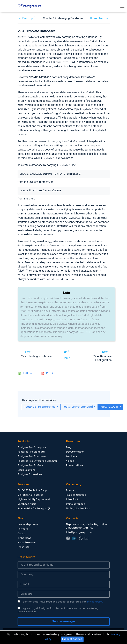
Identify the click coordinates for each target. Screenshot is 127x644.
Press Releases (27, 536)
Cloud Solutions (27, 464)
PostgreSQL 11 (109, 401)
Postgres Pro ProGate (30, 459)
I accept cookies (72, 639)
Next (102, 18)
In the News (24, 532)
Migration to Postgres (30, 489)
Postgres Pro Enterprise (40, 401)
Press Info (24, 541)
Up (31, 18)
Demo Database (76, 498)
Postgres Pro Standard (78, 401)
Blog (69, 441)
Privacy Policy (95, 596)
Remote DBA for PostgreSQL (34, 502)
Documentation (75, 446)
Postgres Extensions (30, 468)
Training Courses (76, 489)
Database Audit (27, 498)
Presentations (75, 459)
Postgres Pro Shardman (32, 450)
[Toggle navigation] (122, 6)
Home (94, 18)
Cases (21, 527)
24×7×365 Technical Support (34, 484)
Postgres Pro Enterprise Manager (37, 455)
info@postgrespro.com (80, 526)
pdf (48, 367)
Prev (25, 18)
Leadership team (28, 518)
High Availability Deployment (34, 493)
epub (26, 367)
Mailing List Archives (78, 502)
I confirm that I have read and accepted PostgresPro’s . (63, 596)
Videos (70, 455)
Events (70, 484)
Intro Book (72, 493)
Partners (23, 523)
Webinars (72, 450)
